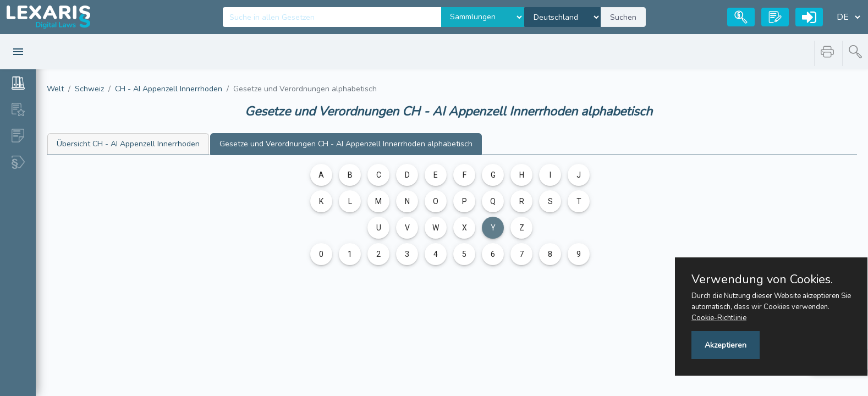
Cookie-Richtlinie (719, 318)
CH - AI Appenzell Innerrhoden (169, 89)
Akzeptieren (726, 345)
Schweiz (89, 89)
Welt (55, 89)
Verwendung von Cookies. (762, 279)
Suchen (623, 17)
